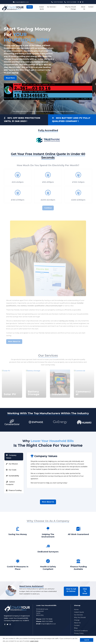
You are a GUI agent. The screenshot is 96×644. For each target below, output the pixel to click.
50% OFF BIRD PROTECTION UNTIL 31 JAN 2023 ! (22, 120)
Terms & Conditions (81, 631)
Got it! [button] (87, 640)
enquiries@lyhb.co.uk (21, 2)
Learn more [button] (34, 641)
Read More (10, 78)
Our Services (51, 7)
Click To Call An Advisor (71, 590)
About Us (83, 8)
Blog (76, 628)
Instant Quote (41, 8)
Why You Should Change (70, 8)
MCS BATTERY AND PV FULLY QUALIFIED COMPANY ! (71, 120)
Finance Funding (14, 490)
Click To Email (85, 591)
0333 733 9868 (57, 2)
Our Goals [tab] (11, 470)
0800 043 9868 (70, 2)
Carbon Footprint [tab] (10, 483)
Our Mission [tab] (12, 464)
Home (30, 7)
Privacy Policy (79, 633)
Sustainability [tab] (12, 476)
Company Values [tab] (11, 457)
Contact (91, 7)
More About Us (48, 502)
